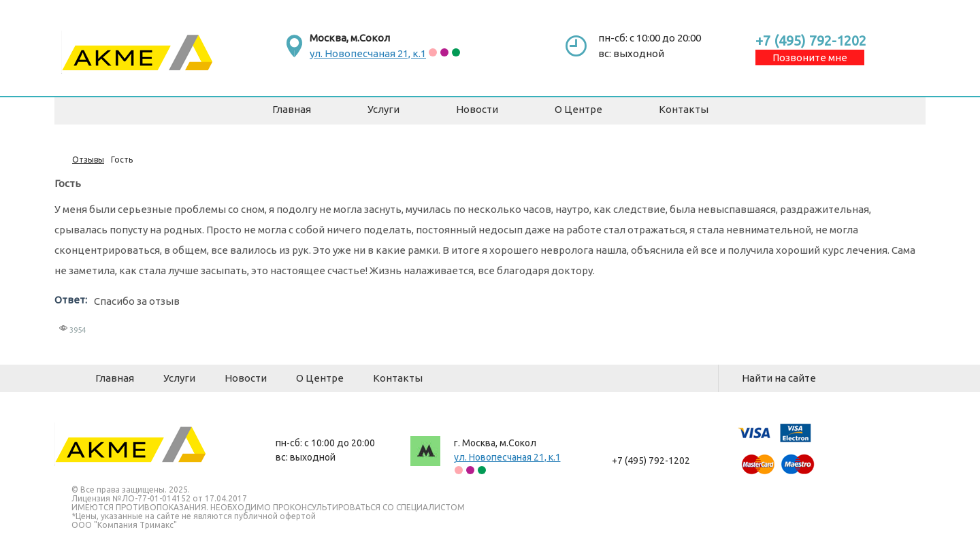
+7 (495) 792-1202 (811, 40)
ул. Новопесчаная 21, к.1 (368, 53)
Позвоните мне (810, 57)
